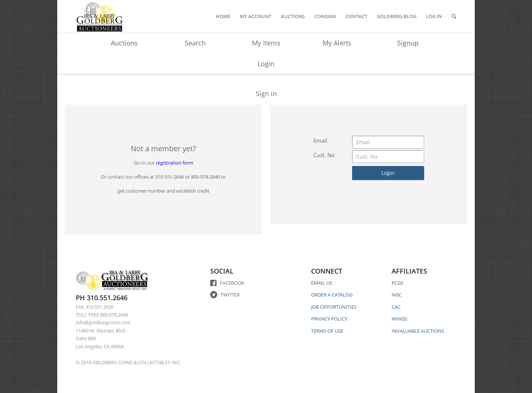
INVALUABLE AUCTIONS (418, 331)
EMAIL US (322, 283)
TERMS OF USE (327, 331)
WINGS (399, 319)
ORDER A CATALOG (332, 295)
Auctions (124, 43)
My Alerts (337, 43)
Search (195, 43)
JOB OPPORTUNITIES (334, 307)
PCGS (398, 283)
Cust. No (324, 155)
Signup (408, 43)
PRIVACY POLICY (329, 319)
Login (266, 64)
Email (320, 140)
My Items (266, 43)
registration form (175, 163)
